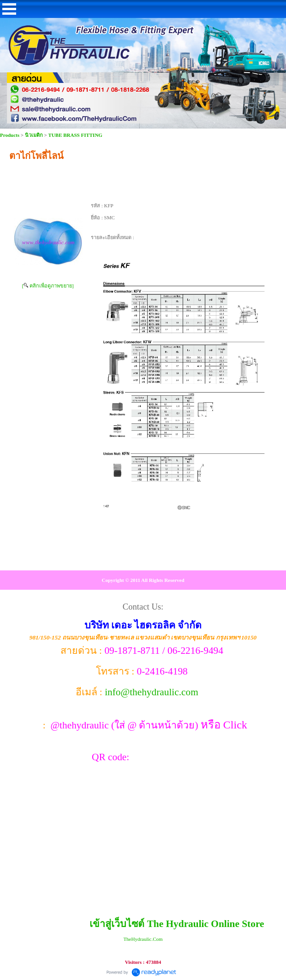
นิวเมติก (34, 135)
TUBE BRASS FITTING (75, 135)
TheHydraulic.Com (143, 939)
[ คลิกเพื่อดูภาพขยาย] (48, 286)
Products (10, 135)
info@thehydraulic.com (152, 692)
